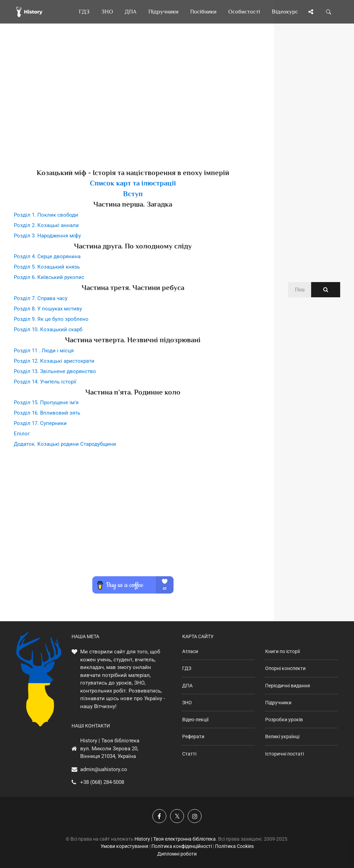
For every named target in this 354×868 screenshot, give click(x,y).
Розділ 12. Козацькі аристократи (54, 361)
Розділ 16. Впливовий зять (47, 413)
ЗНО (187, 703)
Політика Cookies (234, 846)
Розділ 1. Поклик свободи (46, 215)
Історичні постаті (285, 754)
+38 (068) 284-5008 (102, 782)
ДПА (187, 686)
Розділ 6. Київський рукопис (49, 277)
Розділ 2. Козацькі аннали (46, 225)
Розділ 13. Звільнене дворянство (55, 371)
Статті (189, 754)
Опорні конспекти (285, 668)
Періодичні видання (288, 686)
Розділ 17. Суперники (40, 423)
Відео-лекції (195, 720)
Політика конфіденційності (182, 846)
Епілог (22, 434)
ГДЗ (187, 668)
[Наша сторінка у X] (177, 816)
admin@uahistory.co (104, 769)
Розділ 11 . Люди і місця (44, 351)
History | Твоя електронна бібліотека (175, 839)
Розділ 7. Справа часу (41, 298)
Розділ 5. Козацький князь (47, 267)
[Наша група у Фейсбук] (159, 816)
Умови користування (124, 846)
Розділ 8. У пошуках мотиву (48, 309)
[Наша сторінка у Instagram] (195, 816)
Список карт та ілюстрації (133, 183)
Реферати (193, 736)
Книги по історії (282, 651)
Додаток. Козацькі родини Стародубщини (65, 444)
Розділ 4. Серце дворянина (47, 256)
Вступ (133, 194)
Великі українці (282, 736)
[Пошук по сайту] (329, 12)
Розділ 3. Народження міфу (47, 236)
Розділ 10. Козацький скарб (48, 329)
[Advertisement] (133, 107)
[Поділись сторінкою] (311, 12)
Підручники (278, 703)
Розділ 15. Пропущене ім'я (46, 403)
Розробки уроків (284, 720)
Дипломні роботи (177, 854)
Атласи (190, 651)
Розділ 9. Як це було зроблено (51, 319)
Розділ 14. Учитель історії (45, 382)
